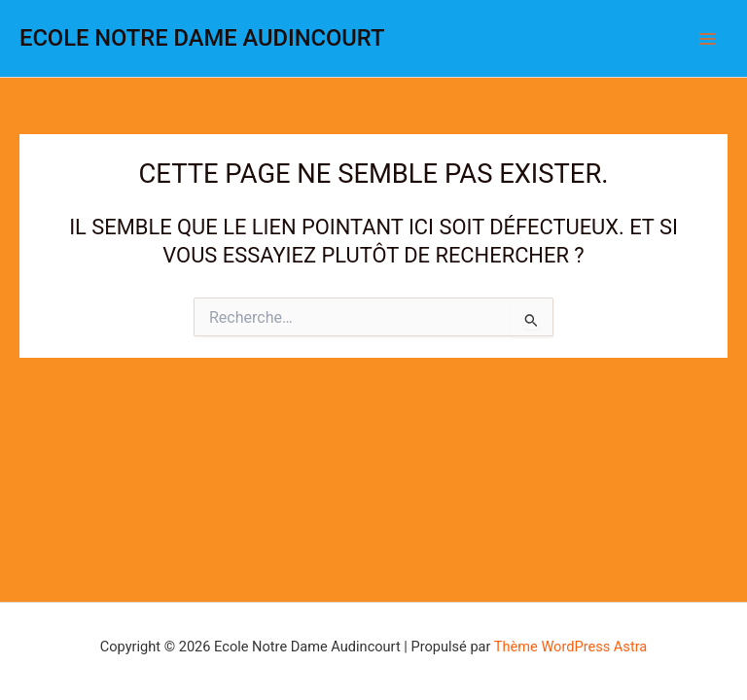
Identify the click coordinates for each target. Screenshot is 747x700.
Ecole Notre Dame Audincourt (202, 38)
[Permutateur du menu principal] (707, 39)
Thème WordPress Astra (570, 647)
